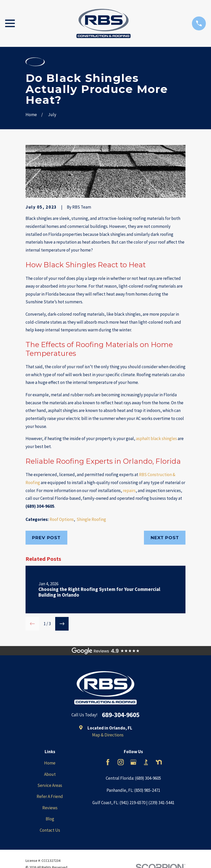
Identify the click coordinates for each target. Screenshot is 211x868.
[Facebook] (108, 762)
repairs (129, 491)
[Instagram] (121, 762)
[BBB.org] (146, 762)
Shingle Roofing (91, 519)
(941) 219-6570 (132, 803)
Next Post (165, 538)
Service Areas (50, 785)
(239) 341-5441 (161, 803)
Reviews (50, 808)
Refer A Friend (50, 796)
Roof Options (62, 519)
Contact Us (50, 830)
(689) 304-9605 (40, 506)
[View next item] (62, 624)
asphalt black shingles (156, 439)
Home (50, 763)
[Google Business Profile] (133, 762)
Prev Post (46, 538)
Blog (50, 819)
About (50, 774)
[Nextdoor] (159, 762)
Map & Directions (108, 735)
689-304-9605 (121, 715)
